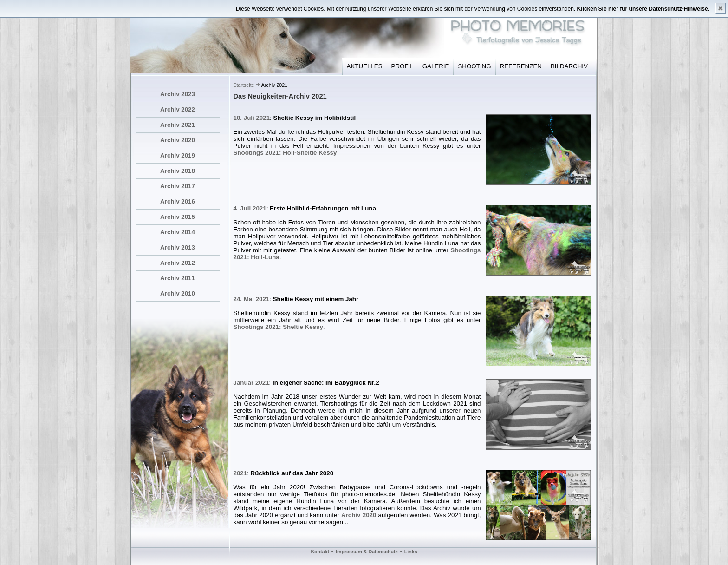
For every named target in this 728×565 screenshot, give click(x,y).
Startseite (244, 85)
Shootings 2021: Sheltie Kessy (278, 327)
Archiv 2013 (178, 247)
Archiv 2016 (178, 201)
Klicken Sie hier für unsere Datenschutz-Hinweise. (643, 9)
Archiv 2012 (178, 263)
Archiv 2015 (178, 217)
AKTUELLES (365, 66)
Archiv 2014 (178, 232)
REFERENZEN (521, 66)
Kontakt (320, 552)
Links (411, 552)
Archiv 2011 (178, 278)
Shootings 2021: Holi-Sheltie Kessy (285, 153)
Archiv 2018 (178, 171)
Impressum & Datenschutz (367, 552)
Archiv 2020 (178, 140)
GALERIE (436, 66)
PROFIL (403, 66)
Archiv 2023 (178, 94)
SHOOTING (474, 66)
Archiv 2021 (178, 125)
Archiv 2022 (178, 109)
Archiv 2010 (178, 293)
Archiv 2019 (178, 155)
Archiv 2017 (178, 186)
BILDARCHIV (569, 66)
